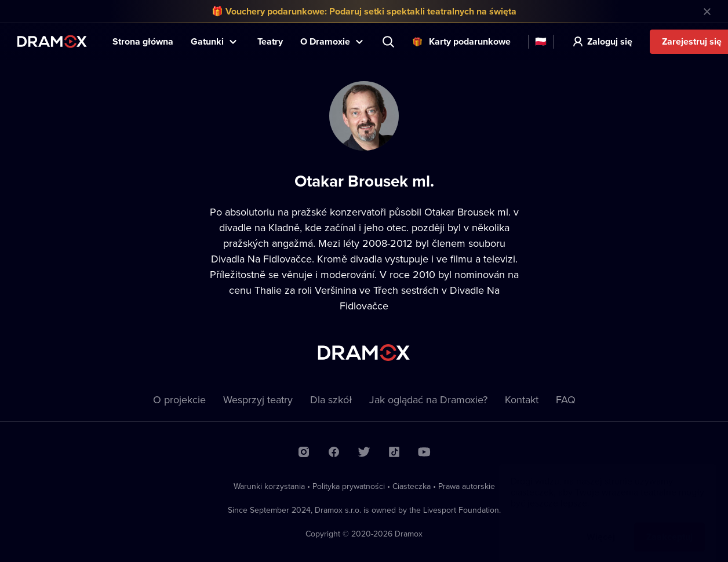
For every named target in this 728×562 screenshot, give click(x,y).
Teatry (270, 41)
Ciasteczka (412, 486)
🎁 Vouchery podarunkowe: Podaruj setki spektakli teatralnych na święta (364, 11)
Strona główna (143, 41)
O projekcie (179, 399)
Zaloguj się (610, 41)
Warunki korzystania (269, 486)
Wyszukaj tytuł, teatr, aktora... (390, 42)
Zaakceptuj (669, 525)
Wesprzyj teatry (258, 399)
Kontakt (522, 399)
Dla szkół (331, 399)
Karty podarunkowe (470, 41)
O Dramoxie (325, 41)
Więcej (601, 525)
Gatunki (207, 41)
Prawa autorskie (467, 486)
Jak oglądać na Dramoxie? (428, 399)
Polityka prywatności (349, 486)
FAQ (566, 399)
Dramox (52, 41)
